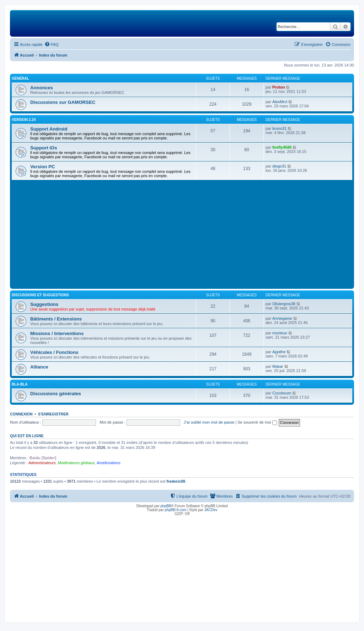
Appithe (279, 352)
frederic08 (176, 481)
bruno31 (279, 128)
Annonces (42, 88)
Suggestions (44, 304)
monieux (280, 333)
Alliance (39, 367)
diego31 (279, 166)
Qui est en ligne (27, 436)
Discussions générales (56, 394)
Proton (279, 87)
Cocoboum (282, 393)
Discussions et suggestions (40, 295)
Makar (278, 366)
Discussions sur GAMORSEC (63, 102)
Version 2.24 (24, 120)
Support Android (49, 129)
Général (20, 78)
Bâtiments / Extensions (56, 319)
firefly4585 (282, 147)
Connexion (21, 414)
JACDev (211, 510)
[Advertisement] (182, 234)
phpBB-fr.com (176, 510)
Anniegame (282, 318)
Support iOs (44, 148)
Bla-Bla (20, 384)
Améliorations (109, 463)
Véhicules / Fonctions (54, 352)
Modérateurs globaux (76, 463)
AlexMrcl (280, 102)
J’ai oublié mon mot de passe (209, 422)
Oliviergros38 (284, 304)
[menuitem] (52, 44)
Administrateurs (42, 463)
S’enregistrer (53, 414)
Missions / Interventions (57, 333)
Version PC (43, 167)
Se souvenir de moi (257, 422)
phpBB (166, 506)
